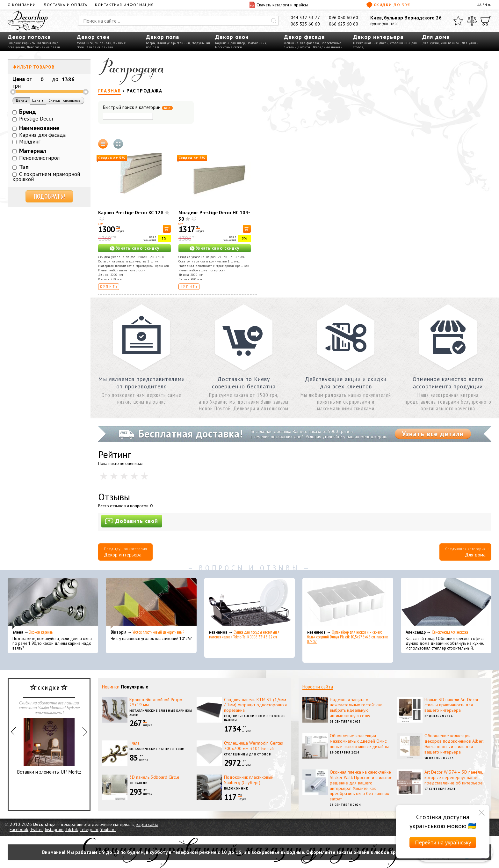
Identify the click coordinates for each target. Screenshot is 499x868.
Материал (33, 151)
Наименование (39, 128)
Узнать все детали (433, 434)
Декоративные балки (43, 47)
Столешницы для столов (248, 754)
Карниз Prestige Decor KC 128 (131, 213)
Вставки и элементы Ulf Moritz (49, 747)
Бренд (28, 112)
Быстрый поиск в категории (138, 108)
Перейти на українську (443, 842)
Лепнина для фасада (301, 43)
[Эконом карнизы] (53, 603)
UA (479, 5)
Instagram (54, 829)
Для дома (436, 37)
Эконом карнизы (41, 632)
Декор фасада (304, 37)
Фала (134, 743)
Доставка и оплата (65, 5)
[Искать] (274, 21)
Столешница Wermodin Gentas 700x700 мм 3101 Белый (253, 746)
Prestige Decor (36, 119)
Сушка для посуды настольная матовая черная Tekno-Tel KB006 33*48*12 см (244, 635)
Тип (24, 167)
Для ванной (450, 43)
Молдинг (30, 142)
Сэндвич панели (100, 47)
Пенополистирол (39, 158)
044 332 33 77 (305, 18)
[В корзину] (167, 229)
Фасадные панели (328, 47)
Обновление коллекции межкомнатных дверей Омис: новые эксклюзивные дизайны (359, 741)
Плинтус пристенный (173, 43)
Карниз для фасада (42, 135)
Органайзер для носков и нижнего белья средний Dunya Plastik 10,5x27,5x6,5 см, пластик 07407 (347, 637)
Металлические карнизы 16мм (157, 749)
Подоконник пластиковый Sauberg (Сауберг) (249, 780)
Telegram (89, 829)
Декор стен (93, 37)
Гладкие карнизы (22, 43)
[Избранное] (458, 21)
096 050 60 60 (344, 18)
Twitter (36, 829)
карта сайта (147, 824)
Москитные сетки (229, 47)
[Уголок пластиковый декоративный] (151, 603)
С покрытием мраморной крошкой (46, 177)
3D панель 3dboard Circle (154, 777)
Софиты (304, 47)
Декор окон (232, 37)
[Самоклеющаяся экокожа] (446, 603)
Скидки (388, 5)
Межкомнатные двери (371, 43)
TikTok (72, 829)
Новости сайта (318, 687)
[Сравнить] (472, 21)
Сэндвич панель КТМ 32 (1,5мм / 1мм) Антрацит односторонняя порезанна (255, 705)
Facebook (19, 829)
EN (485, 5)
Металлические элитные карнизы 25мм (161, 713)
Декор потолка (29, 37)
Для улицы (470, 43)
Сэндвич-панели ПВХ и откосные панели (255, 718)
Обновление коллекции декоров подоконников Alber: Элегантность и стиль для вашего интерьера (454, 744)
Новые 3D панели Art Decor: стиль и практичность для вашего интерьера (452, 705)
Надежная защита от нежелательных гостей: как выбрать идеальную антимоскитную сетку (356, 708)
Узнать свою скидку (138, 248)
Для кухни (431, 43)
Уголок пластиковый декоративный (159, 632)
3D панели (103, 43)
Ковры (151, 43)
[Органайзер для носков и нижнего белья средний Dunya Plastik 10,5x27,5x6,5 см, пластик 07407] (348, 603)
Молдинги (85, 43)
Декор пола (163, 37)
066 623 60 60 (344, 24)
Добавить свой (132, 521)
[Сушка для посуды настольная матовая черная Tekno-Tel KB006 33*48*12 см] (249, 603)
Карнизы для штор (230, 43)
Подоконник (257, 43)
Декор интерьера (378, 37)
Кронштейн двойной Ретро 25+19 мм (156, 702)
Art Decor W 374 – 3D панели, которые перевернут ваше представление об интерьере (454, 777)
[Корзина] (486, 21)
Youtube (108, 829)
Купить (109, 287)
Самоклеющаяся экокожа (450, 632)
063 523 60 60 (305, 24)
